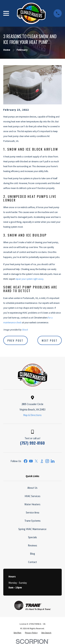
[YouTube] (31, 461)
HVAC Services (32, 496)
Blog (32, 554)
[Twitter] (36, 461)
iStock (25, 330)
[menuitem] (17, 633)
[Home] (31, 13)
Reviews (32, 545)
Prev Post (15, 340)
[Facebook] (26, 461)
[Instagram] (47, 461)
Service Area (32, 512)
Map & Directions (32, 415)
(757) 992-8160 (32, 443)
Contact (32, 562)
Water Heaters (32, 504)
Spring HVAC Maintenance (32, 529)
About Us (32, 488)
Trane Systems (32, 521)
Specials (32, 537)
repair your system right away (29, 279)
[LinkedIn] (53, 461)
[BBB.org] (42, 461)
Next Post (50, 340)
